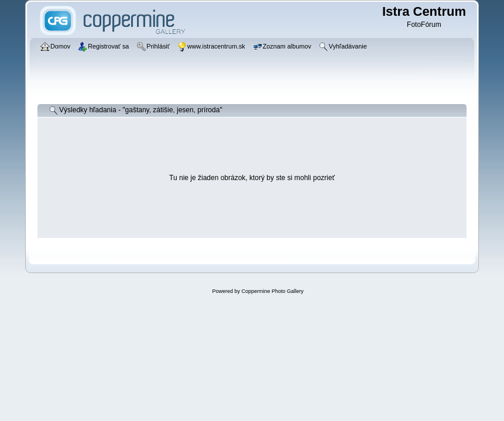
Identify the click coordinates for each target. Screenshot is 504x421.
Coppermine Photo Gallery (272, 291)
